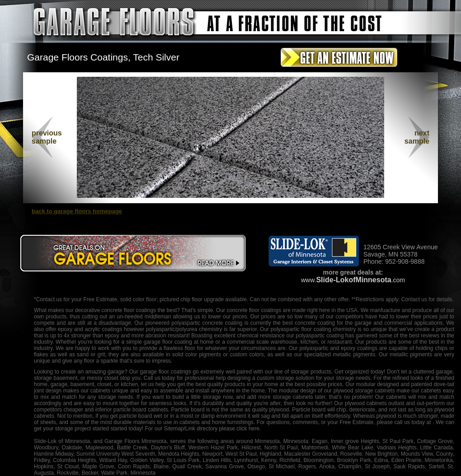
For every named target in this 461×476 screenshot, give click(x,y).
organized (357, 372)
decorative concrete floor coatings (115, 310)
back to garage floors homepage (77, 211)
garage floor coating (168, 342)
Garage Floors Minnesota (135, 441)
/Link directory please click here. (223, 429)
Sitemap (174, 429)
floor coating (316, 329)
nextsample (417, 137)
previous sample (47, 137)
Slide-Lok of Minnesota (62, 441)
